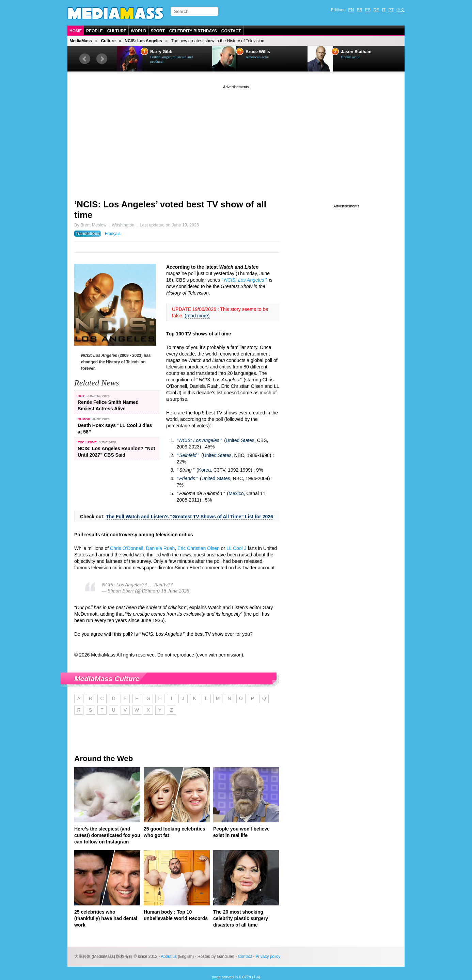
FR (360, 10)
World (138, 31)
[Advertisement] (236, 138)
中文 (400, 10)
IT (384, 10)
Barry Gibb (161, 52)
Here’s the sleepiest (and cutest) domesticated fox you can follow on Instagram (107, 835)
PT (391, 10)
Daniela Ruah (160, 548)
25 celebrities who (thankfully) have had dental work (106, 918)
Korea (204, 470)
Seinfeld (188, 455)
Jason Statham (356, 52)
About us (169, 957)
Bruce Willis (258, 52)
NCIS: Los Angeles (143, 41)
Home (76, 31)
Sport (158, 31)
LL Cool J (237, 548)
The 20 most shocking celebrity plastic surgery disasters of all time (241, 918)
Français (113, 234)
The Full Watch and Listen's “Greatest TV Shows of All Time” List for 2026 (190, 517)
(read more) (197, 316)
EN (351, 10)
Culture (117, 31)
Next (102, 59)
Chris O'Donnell (127, 548)
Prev (85, 59)
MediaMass (81, 41)
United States (240, 440)
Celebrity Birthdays (193, 31)
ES (368, 10)
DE (376, 10)
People (95, 31)
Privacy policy (268, 957)
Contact (231, 31)
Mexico (236, 493)
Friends (187, 478)
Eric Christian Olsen (199, 548)
